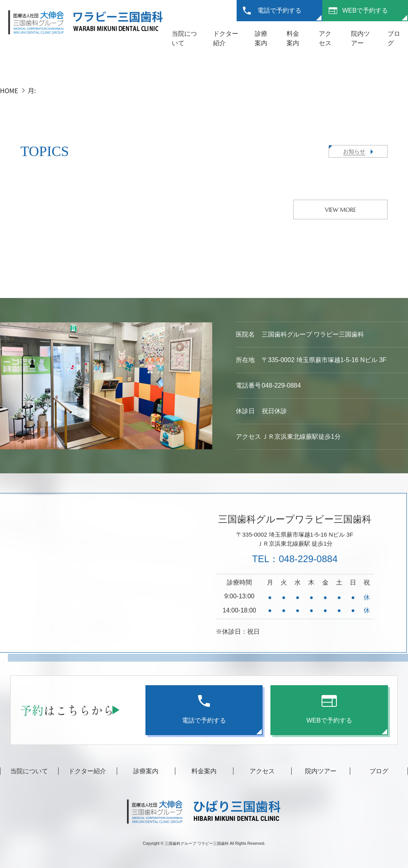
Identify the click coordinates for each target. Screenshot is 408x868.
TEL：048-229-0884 (295, 559)
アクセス (262, 771)
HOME (9, 90)
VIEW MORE (341, 210)
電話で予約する (279, 10)
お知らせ (354, 152)
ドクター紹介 (87, 771)
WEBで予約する (365, 10)
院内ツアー (321, 771)
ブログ (379, 771)
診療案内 (146, 771)
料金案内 (204, 771)
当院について (29, 771)
